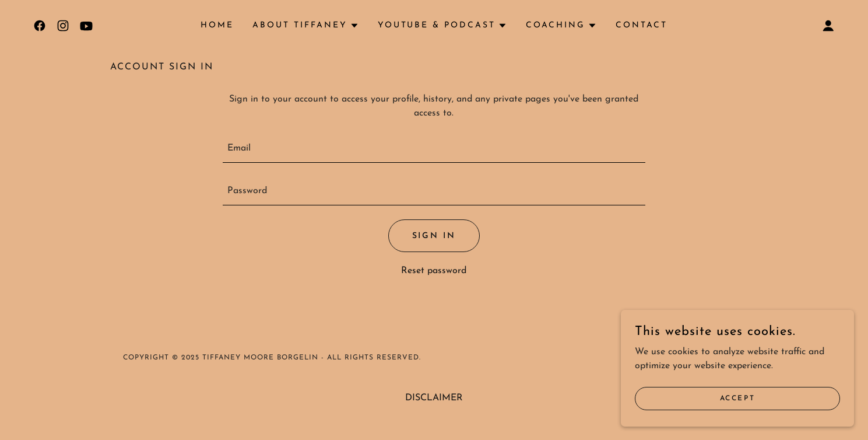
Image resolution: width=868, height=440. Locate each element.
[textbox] (434, 149)
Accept (737, 398)
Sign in (434, 236)
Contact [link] (642, 25)
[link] (40, 26)
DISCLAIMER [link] (434, 398)
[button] (306, 26)
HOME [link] (217, 25)
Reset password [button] (434, 271)
